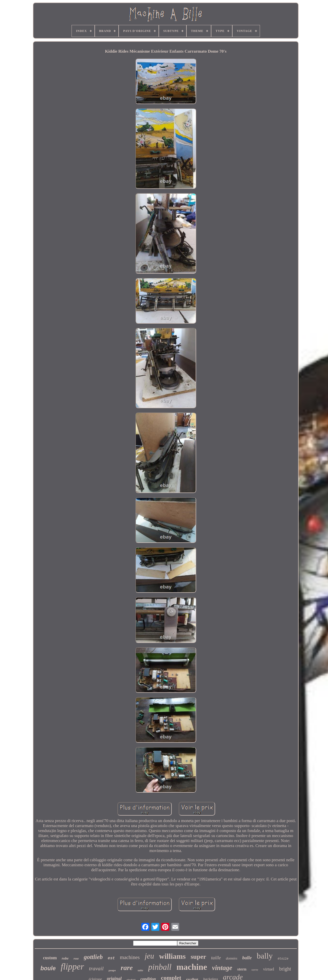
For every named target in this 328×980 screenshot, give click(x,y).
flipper (72, 967)
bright (285, 969)
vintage (222, 968)
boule (48, 968)
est (111, 958)
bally (265, 956)
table (141, 970)
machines (130, 957)
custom (50, 958)
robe (65, 958)
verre (255, 970)
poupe (112, 970)
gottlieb (93, 957)
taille (216, 958)
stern (242, 969)
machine (192, 967)
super (198, 957)
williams (172, 956)
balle (247, 958)
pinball (160, 967)
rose (76, 959)
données (232, 958)
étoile (283, 959)
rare (127, 968)
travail (96, 968)
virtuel (269, 969)
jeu (149, 956)
